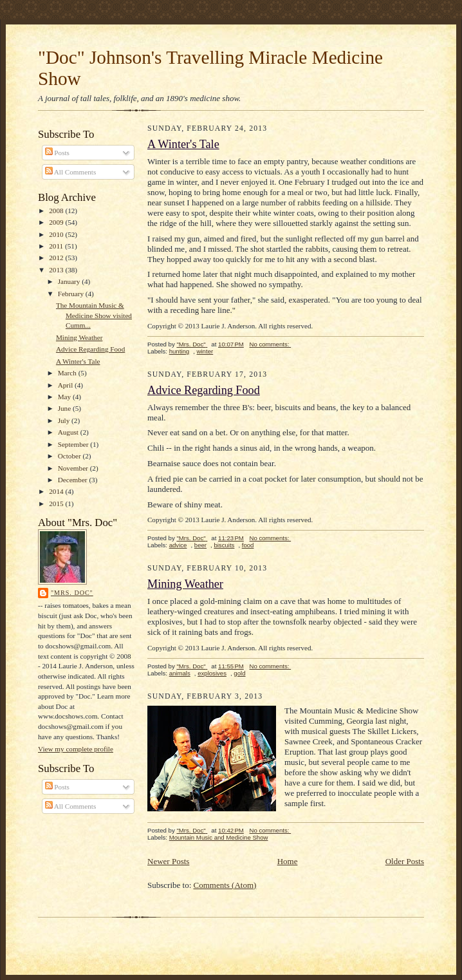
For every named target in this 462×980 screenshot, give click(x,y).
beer (200, 545)
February (72, 294)
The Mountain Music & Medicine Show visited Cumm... (94, 315)
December (74, 480)
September (74, 444)
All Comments (71, 172)
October (70, 456)
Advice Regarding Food (90, 349)
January (70, 281)
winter (205, 351)
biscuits (224, 545)
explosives (212, 673)
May (65, 397)
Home (288, 861)
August (69, 432)
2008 (57, 211)
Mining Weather (79, 337)
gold (239, 673)
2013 (57, 270)
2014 (57, 491)
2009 (57, 222)
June (65, 408)
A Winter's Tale (78, 361)
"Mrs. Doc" (72, 593)
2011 (57, 246)
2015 (57, 504)
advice (178, 545)
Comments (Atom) (225, 885)
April (66, 385)
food (248, 545)
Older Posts (405, 861)
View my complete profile (76, 749)
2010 (57, 234)
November (74, 468)
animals (180, 673)
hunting (180, 351)
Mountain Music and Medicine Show (219, 837)
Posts (57, 153)
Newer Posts (168, 861)
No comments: (271, 344)
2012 (57, 258)
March (68, 373)
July (65, 420)
